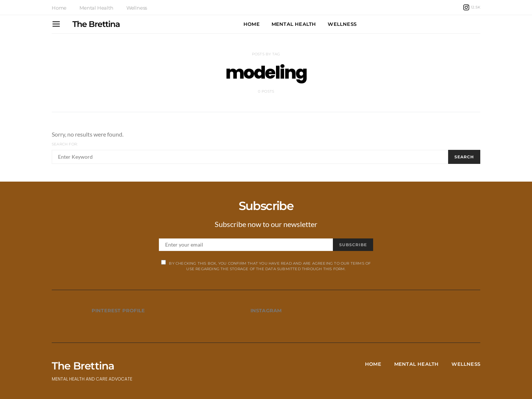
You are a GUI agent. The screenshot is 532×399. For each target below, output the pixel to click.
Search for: (65, 144)
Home (59, 8)
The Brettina (96, 24)
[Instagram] (472, 7)
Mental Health (96, 8)
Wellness (137, 8)
